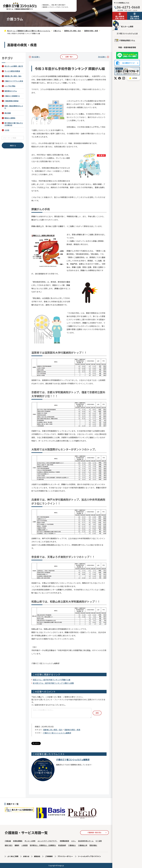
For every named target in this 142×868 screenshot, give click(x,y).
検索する (13, 146)
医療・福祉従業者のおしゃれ (14, 107)
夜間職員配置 (64, 841)
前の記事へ (36, 57)
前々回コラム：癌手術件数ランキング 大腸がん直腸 (53, 683)
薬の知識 (8, 113)
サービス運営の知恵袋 (12, 71)
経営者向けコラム (11, 91)
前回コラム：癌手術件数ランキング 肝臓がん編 (52, 680)
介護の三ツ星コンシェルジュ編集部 (57, 733)
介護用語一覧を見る (94, 832)
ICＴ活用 (99, 841)
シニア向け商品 (10, 86)
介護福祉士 (72, 845)
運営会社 (37, 856)
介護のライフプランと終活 (14, 81)
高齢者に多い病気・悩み (53, 730)
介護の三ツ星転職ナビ (12, 96)
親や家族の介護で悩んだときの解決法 (14, 124)
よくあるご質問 (13, 856)
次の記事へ (102, 57)
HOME (134, 78)
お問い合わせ (120, 17)
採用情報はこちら (127, 71)
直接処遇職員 (18, 841)
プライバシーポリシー (65, 856)
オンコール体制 (30, 841)
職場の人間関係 (10, 118)
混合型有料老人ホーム (86, 841)
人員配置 (25, 845)
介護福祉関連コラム (127, 40)
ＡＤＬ (74, 841)
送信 (97, 713)
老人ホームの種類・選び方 (14, 66)
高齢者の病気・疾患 (72, 730)
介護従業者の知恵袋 (11, 101)
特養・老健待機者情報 (127, 47)
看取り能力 (9, 845)
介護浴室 (8, 841)
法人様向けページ (127, 63)
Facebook (120, 78)
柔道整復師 (62, 845)
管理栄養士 (93, 845)
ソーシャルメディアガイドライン (89, 856)
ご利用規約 (49, 856)
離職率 (17, 845)
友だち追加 (127, 55)
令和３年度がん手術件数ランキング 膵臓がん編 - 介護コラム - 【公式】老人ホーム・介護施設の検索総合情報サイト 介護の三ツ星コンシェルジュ (20, 6)
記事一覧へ (69, 57)
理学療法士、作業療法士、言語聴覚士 (43, 845)
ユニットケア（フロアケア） (48, 841)
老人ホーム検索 (127, 26)
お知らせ (26, 856)
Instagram (124, 78)
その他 (7, 130)
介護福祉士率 (83, 845)
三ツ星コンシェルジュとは (127, 33)
